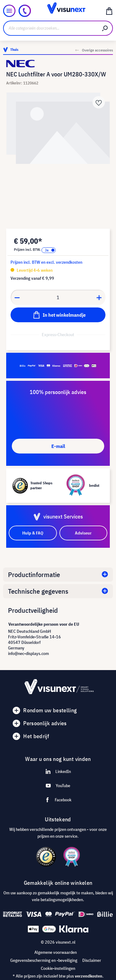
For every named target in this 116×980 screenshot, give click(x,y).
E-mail (58, 446)
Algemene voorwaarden (56, 952)
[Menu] (9, 11)
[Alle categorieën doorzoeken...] (50, 28)
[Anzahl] (58, 297)
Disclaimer (92, 960)
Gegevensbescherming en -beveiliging (44, 960)
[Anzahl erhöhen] (99, 297)
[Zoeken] (105, 28)
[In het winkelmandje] (58, 315)
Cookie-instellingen (58, 968)
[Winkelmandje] (109, 11)
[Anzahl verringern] (17, 297)
